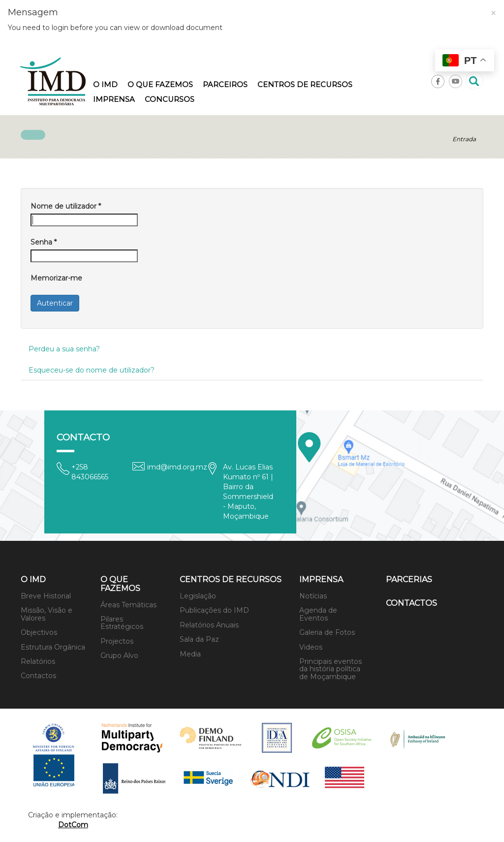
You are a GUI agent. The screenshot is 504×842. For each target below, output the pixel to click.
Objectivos (39, 632)
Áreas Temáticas (128, 605)
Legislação (198, 596)
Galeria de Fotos (327, 632)
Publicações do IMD (214, 610)
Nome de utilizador (66, 206)
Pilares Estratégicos (122, 623)
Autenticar (55, 303)
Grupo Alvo (119, 655)
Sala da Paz (199, 639)
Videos (311, 647)
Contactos (38, 676)
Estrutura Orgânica (53, 647)
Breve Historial (46, 596)
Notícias (313, 596)
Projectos (117, 641)
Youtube (456, 81)
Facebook (438, 81)
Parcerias (409, 579)
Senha (44, 242)
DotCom (73, 825)
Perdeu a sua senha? (64, 349)
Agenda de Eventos (318, 614)
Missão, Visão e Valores (47, 614)
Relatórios (38, 661)
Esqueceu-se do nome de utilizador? (92, 370)
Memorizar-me (56, 278)
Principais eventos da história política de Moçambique (331, 669)
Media (190, 654)
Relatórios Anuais (209, 625)
